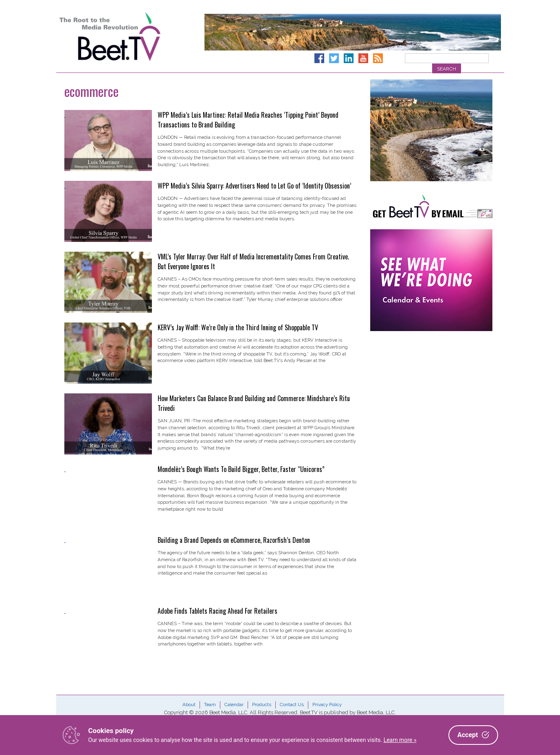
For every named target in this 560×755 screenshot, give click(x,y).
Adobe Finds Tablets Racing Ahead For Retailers (217, 611)
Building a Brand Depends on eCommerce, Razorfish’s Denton (234, 540)
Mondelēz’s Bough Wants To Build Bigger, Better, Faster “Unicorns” (241, 469)
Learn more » (400, 740)
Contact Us (292, 705)
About (189, 705)
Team (210, 705)
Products (262, 705)
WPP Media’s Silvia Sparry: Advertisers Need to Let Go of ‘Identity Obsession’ (254, 186)
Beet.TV (131, 37)
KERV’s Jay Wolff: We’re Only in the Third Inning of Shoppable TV (238, 327)
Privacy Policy (327, 705)
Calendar (234, 705)
